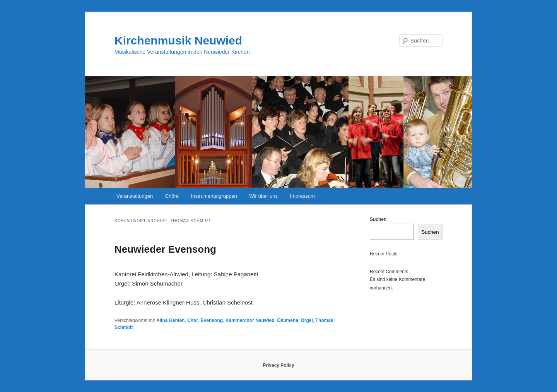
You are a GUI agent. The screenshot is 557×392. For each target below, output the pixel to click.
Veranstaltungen (135, 196)
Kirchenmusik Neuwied (178, 40)
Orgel (307, 320)
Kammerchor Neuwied (250, 320)
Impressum (302, 196)
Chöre (172, 196)
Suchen (378, 219)
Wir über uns (263, 196)
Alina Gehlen (170, 320)
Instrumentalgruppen (214, 196)
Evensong (212, 320)
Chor (193, 320)
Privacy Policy (278, 365)
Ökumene (288, 320)
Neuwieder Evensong (165, 249)
